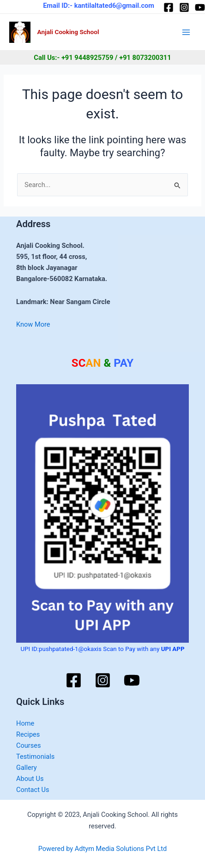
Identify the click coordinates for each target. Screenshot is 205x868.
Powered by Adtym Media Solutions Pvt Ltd (103, 849)
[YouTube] (200, 7)
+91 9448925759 (87, 58)
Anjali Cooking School (68, 32)
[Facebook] (169, 7)
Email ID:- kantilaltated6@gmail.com (99, 6)
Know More (33, 324)
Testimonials (35, 757)
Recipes (28, 734)
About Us (30, 779)
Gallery (27, 768)
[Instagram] (184, 7)
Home (25, 723)
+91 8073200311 (145, 58)
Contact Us (33, 790)
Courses (29, 745)
